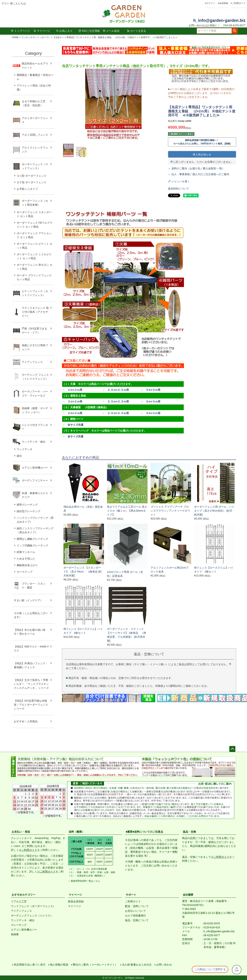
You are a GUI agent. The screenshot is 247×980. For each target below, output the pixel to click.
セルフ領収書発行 (136, 916)
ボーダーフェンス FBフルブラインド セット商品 (35, 225)
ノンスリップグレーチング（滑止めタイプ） (35, 520)
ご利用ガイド (239, 3)
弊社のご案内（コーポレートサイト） (95, 965)
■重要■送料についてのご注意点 (144, 832)
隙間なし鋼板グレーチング (32, 539)
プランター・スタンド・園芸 (34, 586)
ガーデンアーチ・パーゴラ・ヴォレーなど (35, 393)
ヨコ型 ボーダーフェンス (32, 176)
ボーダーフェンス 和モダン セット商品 (35, 267)
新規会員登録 (76, 901)
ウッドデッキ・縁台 (34, 442)
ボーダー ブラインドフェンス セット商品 (34, 277)
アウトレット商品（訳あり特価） (34, 87)
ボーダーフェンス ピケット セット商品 (35, 246)
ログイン (211, 3)
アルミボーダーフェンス (35, 120)
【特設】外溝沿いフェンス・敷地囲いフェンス (31, 665)
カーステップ (25, 572)
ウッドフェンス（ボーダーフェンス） (33, 906)
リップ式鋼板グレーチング (32, 545)
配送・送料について (137, 906)
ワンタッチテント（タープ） (36, 37)
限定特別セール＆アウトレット (35, 66)
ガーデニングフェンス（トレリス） (32, 916)
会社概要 (188, 895)
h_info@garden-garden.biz (219, 20)
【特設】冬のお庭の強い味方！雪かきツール (30, 632)
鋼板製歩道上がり (27, 565)
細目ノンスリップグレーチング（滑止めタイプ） (35, 530)
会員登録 (224, 3)
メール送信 (111, 31)
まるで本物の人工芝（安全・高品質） (34, 103)
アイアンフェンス (32, 362)
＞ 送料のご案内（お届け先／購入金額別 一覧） (196, 168)
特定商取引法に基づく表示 (30, 965)
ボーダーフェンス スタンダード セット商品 (34, 214)
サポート (131, 895)
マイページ (42, 31)
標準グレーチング (27, 505)
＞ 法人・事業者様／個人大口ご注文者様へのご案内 (199, 174)
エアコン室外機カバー (35, 468)
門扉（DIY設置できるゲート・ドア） (34, 331)
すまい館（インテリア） (28, 600)
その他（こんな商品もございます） (31, 615)
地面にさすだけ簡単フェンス (35, 347)
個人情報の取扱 (59, 965)
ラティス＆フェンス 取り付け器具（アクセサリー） (35, 312)
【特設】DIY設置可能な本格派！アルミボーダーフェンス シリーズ (31, 705)
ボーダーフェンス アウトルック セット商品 (34, 235)
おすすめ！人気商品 (26, 721)
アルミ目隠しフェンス (35, 135)
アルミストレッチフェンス (35, 150)
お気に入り (64, 31)
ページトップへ (232, 749)
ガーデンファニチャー (35, 480)
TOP (237, 969)
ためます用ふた (26, 559)
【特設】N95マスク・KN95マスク (31, 649)
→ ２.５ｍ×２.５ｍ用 (115, 390)
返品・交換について (137, 920)
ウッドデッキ (25, 449)
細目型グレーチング (29, 511)
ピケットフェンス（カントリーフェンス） (35, 293)
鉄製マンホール (26, 552)
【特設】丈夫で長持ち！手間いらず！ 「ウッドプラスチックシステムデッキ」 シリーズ (31, 684)
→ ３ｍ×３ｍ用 (150, 390)
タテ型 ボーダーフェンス (32, 182)
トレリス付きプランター (35, 427)
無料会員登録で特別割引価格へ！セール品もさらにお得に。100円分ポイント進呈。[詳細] (202, 142)
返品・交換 (189, 832)
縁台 (19, 456)
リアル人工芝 (19, 901)
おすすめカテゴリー (23, 895)
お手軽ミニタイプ (27, 189)
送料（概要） (77, 832)
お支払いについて (136, 911)
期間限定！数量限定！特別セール (35, 77)
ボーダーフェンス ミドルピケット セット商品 (34, 256)
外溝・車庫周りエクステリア (35, 495)
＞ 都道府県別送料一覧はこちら (84, 881)
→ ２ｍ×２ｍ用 (72, 390)
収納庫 (15, 934)
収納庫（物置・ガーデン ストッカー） (35, 410)
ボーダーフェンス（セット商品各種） (35, 203)
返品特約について (178, 189)
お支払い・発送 (21, 832)
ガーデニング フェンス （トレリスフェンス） (37, 377)
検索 (235, 31)
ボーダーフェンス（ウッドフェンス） (35, 166)
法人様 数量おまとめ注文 (137, 965)
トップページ (20, 31)
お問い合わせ (164, 965)
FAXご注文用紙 (89, 31)
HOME (15, 37)
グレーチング (19, 925)
